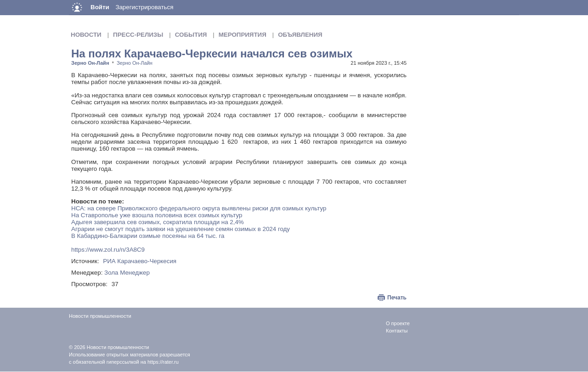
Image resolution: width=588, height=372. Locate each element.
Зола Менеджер (127, 273)
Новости (86, 35)
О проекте (398, 323)
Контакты (397, 331)
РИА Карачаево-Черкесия (140, 261)
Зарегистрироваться (144, 7)
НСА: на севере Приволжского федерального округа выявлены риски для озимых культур (199, 208)
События (191, 35)
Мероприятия (243, 35)
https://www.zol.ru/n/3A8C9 (108, 250)
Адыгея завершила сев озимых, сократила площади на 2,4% (158, 222)
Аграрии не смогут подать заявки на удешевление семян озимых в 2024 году (181, 229)
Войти (100, 7)
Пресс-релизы (138, 35)
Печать (397, 298)
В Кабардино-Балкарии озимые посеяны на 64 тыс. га (148, 236)
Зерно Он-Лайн (90, 63)
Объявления (300, 35)
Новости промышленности (118, 347)
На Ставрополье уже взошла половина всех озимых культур (157, 215)
